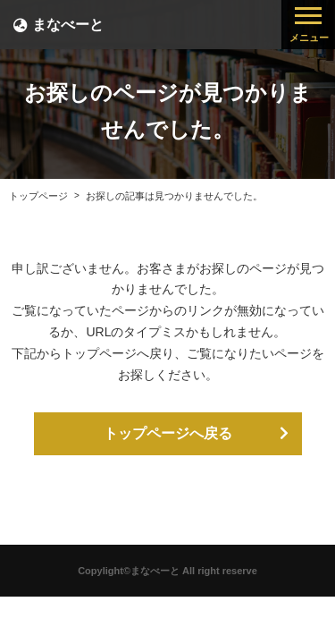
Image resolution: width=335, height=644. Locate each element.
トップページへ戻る (168, 433)
